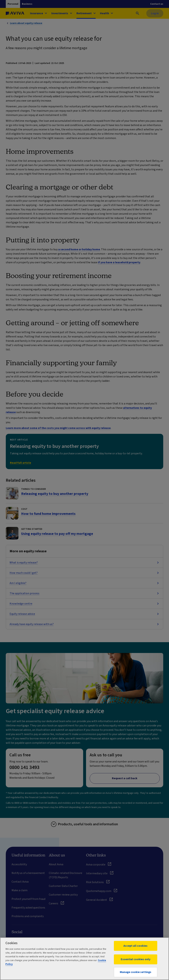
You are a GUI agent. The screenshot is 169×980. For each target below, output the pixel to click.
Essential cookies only (136, 959)
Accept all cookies (135, 946)
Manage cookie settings (136, 972)
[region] (84, 959)
